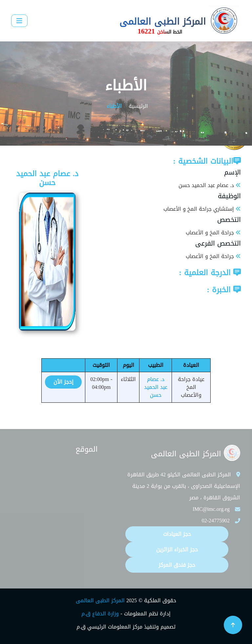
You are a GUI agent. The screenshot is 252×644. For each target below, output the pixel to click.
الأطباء (114, 106)
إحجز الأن (63, 382)
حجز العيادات (177, 534)
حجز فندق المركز (177, 565)
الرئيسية (138, 106)
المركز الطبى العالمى (100, 600)
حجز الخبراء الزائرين (177, 549)
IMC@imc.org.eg (211, 509)
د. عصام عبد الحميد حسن (156, 387)
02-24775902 (216, 521)
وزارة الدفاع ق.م (100, 614)
